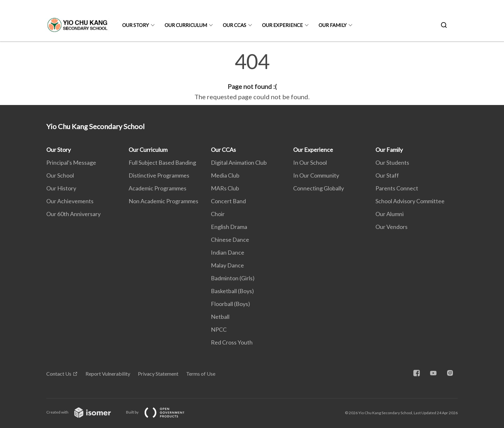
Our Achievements (70, 201)
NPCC (219, 329)
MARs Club (225, 188)
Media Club (225, 175)
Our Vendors (392, 227)
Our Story (135, 25)
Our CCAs (234, 25)
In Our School (310, 162)
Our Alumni (390, 214)
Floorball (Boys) (230, 304)
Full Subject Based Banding (162, 162)
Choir (218, 214)
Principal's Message (71, 162)
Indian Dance (228, 252)
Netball (220, 317)
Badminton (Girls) (233, 278)
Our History (61, 188)
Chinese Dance (230, 240)
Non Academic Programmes (163, 201)
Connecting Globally (319, 188)
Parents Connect (397, 188)
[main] (252, 76)
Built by (160, 412)
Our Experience (282, 25)
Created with (84, 412)
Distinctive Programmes (159, 175)
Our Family (333, 25)
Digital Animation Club (239, 162)
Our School (60, 175)
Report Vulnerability (108, 374)
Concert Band (228, 201)
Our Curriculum (186, 25)
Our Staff (387, 175)
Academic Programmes (157, 188)
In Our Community (316, 175)
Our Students (392, 162)
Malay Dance (227, 265)
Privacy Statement (158, 374)
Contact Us (59, 374)
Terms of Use (201, 374)
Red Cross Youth (232, 342)
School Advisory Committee (410, 201)
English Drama (229, 227)
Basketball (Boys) (232, 291)
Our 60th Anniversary (73, 214)
